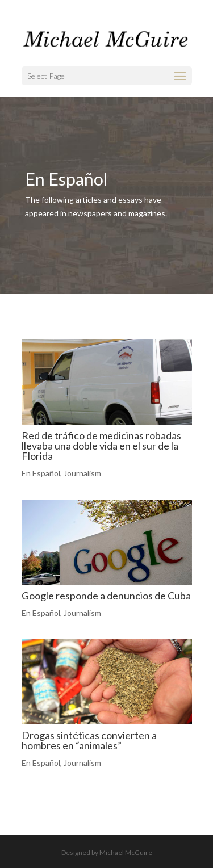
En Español (41, 473)
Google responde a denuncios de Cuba (106, 596)
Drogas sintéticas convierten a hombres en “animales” (89, 740)
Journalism (82, 473)
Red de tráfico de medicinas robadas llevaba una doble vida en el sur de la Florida (101, 446)
